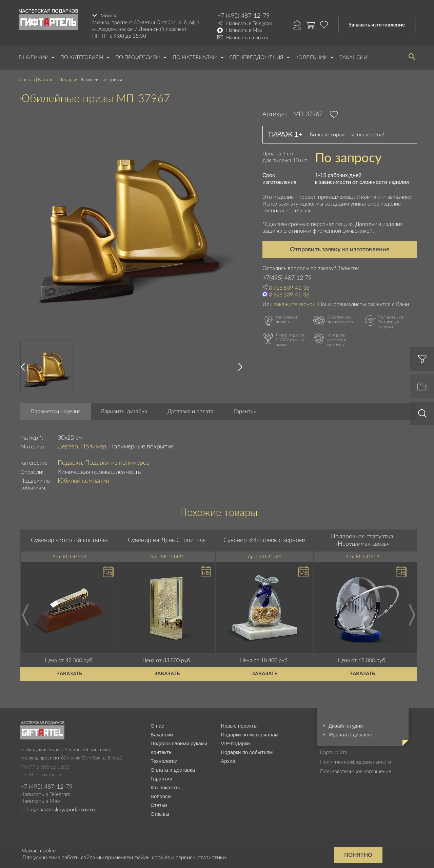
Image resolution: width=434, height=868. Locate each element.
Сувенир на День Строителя (167, 540)
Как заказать (165, 787)
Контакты (162, 752)
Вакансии (353, 57)
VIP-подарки (235, 743)
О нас (157, 726)
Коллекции (311, 57)
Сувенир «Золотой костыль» (69, 540)
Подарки (68, 80)
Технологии (164, 761)
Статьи (159, 805)
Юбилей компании (83, 481)
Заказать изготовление (377, 25)
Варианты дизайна (124, 411)
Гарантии (245, 411)
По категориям (82, 57)
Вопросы (161, 796)
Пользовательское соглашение (356, 771)
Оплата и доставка (173, 770)
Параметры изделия (56, 411)
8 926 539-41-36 (289, 288)
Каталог (47, 80)
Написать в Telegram (249, 24)
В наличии (34, 57)
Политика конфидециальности (356, 762)
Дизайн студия (346, 726)
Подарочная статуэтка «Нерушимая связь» (362, 540)
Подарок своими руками (179, 743)
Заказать (69, 674)
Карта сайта (334, 753)
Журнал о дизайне (350, 735)
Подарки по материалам (250, 735)
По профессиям (138, 57)
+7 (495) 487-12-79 (243, 16)
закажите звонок (295, 304)
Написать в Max (244, 30)
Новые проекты (239, 726)
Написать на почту (247, 38)
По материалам (195, 57)
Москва (109, 16)
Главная (27, 80)
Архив (228, 761)
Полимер (94, 447)
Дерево (68, 447)
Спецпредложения (256, 57)
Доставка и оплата (191, 411)
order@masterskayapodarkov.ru (58, 810)
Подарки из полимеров (117, 463)
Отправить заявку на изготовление (340, 250)
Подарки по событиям (247, 752)
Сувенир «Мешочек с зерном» (264, 540)
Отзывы (160, 814)
